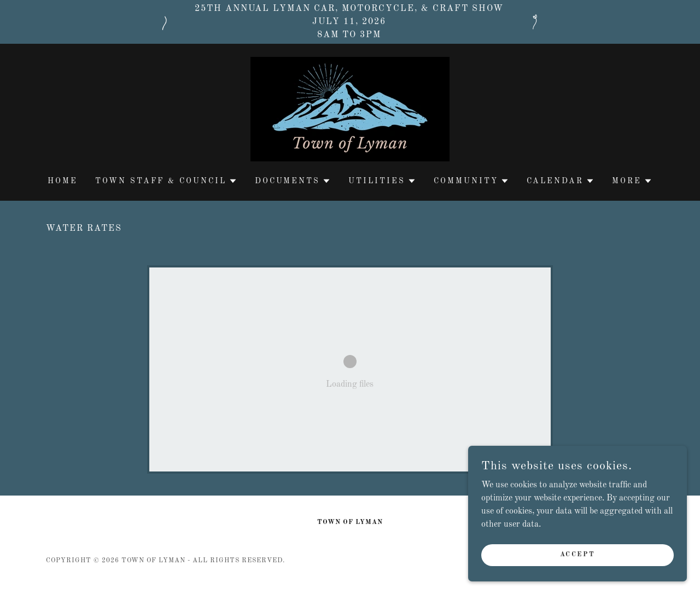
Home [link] (63, 181)
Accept (577, 555)
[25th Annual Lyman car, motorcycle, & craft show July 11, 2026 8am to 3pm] (350, 22)
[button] (166, 181)
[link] (350, 109)
